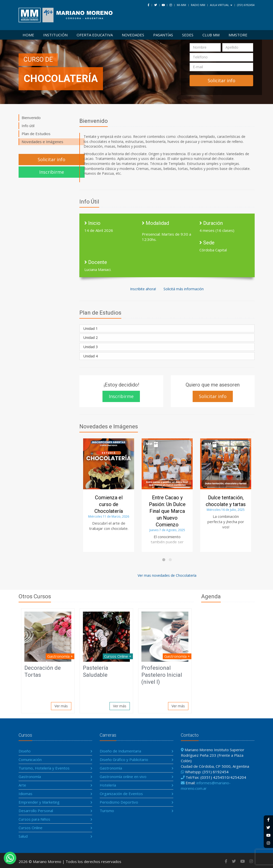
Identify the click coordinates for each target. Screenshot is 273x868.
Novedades (133, 35)
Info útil (28, 126)
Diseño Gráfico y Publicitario (124, 759)
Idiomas (25, 794)
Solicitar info (51, 159)
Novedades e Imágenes (42, 142)
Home (28, 35)
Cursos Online (31, 828)
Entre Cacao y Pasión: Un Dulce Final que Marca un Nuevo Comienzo (167, 511)
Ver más (61, 706)
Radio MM (198, 5)
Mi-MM (181, 5)
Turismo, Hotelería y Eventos (44, 768)
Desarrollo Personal (36, 811)
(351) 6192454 (246, 5)
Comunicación (30, 759)
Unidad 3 (91, 347)
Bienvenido (31, 118)
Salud (23, 836)
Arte (22, 785)
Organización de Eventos (121, 794)
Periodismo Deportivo (119, 802)
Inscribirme (52, 172)
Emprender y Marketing (39, 802)
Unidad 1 (91, 328)
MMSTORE (238, 35)
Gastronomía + (60, 656)
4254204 (238, 777)
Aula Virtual (221, 5)
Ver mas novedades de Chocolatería (167, 575)
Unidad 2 (91, 337)
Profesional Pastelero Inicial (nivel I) (162, 675)
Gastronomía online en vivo (123, 777)
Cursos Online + (118, 656)
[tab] (167, 329)
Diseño (25, 751)
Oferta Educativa (95, 35)
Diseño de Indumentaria (120, 751)
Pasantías (163, 35)
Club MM (211, 35)
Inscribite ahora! (143, 289)
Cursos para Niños (34, 819)
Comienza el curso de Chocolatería (109, 504)
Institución (55, 35)
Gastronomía (30, 777)
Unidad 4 (91, 356)
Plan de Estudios (36, 134)
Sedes (188, 35)
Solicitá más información (184, 289)
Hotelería (108, 785)
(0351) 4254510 (215, 777)
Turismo (107, 811)
